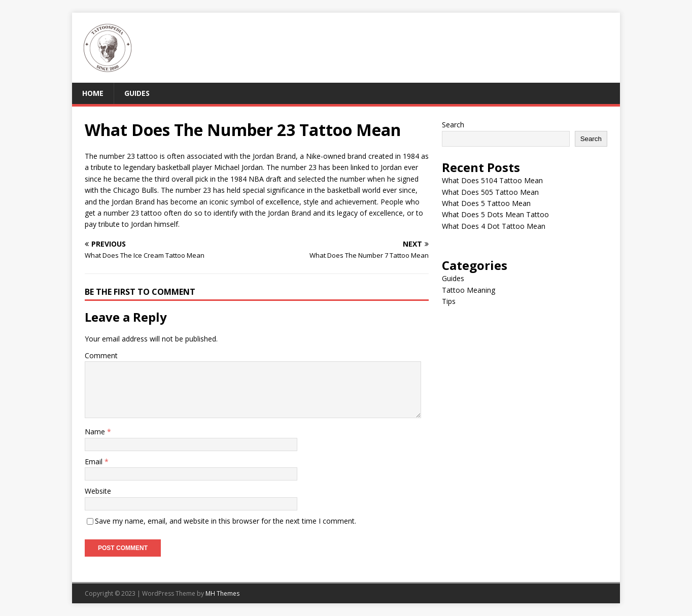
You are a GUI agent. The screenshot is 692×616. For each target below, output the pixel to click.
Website (98, 491)
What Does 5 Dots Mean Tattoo (495, 214)
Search (453, 125)
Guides (137, 93)
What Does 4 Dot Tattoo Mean (494, 226)
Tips (449, 301)
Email (95, 461)
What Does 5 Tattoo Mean (486, 203)
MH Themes (222, 593)
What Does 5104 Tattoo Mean (492, 180)
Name (96, 432)
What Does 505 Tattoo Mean (490, 192)
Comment (101, 355)
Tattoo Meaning (469, 290)
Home (93, 93)
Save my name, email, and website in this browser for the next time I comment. (226, 521)
